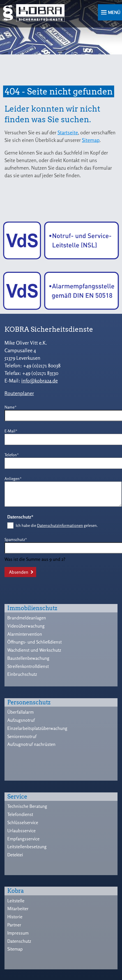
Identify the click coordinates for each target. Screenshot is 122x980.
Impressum (18, 933)
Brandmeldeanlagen (27, 618)
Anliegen (13, 478)
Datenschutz (19, 941)
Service (17, 797)
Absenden (19, 572)
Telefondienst (20, 814)
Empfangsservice (23, 839)
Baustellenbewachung (28, 658)
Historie (15, 917)
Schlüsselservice (23, 822)
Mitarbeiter (18, 908)
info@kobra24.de (40, 381)
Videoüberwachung (26, 626)
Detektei (15, 855)
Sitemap (91, 140)
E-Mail (13, 431)
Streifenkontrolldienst (28, 666)
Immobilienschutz (32, 608)
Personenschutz (29, 702)
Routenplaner (19, 393)
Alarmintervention (25, 634)
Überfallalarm (20, 712)
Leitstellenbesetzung (27, 847)
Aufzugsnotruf (21, 720)
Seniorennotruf (22, 736)
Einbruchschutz (22, 674)
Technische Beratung (27, 806)
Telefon (13, 454)
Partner (14, 925)
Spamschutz (16, 539)
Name (13, 407)
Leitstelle (16, 901)
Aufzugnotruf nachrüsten (31, 744)
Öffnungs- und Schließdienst (34, 642)
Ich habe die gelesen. (57, 525)
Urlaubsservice (21, 831)
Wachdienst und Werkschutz (34, 650)
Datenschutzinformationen (60, 525)
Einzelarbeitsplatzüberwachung (37, 728)
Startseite (68, 132)
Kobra (16, 891)
